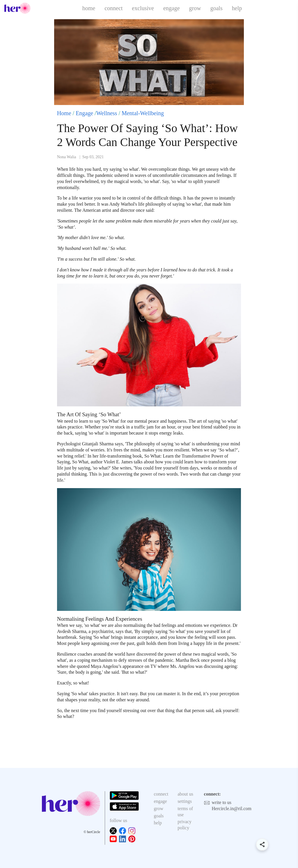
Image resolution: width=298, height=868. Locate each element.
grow (195, 8)
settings (185, 801)
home (89, 8)
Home (64, 113)
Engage (84, 113)
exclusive (143, 8)
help (237, 8)
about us (185, 794)
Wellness (107, 113)
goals (217, 8)
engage (172, 8)
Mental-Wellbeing (143, 113)
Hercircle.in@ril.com (232, 809)
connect (113, 8)
